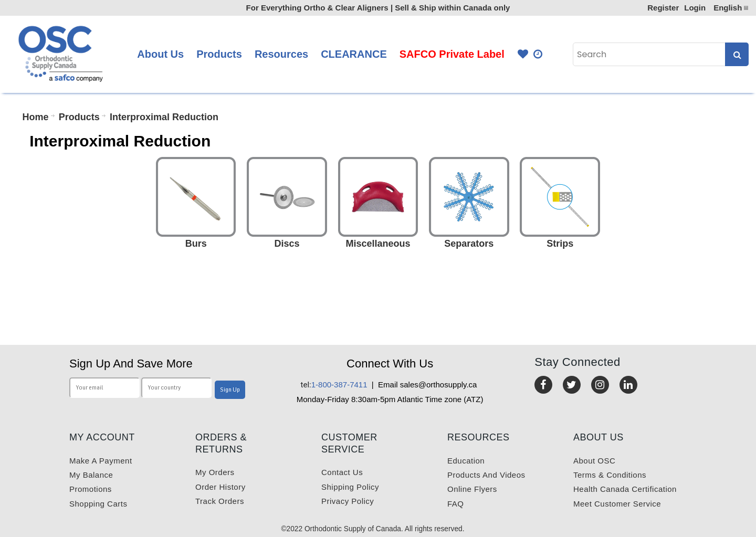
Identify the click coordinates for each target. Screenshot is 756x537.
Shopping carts (98, 504)
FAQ (456, 504)
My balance (91, 475)
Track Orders (220, 501)
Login (695, 8)
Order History (220, 487)
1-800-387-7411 (334, 385)
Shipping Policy (350, 487)
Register (663, 8)
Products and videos (486, 475)
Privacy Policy (348, 501)
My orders (215, 472)
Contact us (342, 472)
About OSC (594, 461)
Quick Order (539, 54)
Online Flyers (472, 489)
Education (466, 461)
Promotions (91, 489)
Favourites (523, 54)
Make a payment (101, 461)
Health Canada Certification (625, 489)
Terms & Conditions (610, 475)
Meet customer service (617, 504)
